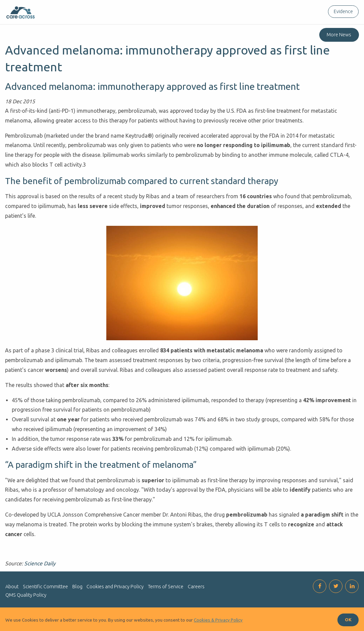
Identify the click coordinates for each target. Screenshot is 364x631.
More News (339, 35)
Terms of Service (166, 587)
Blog (77, 587)
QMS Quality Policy (26, 595)
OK (348, 620)
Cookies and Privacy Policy (115, 587)
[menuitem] (342, 12)
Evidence (343, 11)
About (12, 587)
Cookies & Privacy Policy (218, 620)
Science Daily (40, 563)
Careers (196, 587)
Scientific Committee (45, 587)
